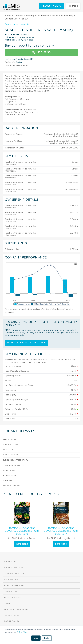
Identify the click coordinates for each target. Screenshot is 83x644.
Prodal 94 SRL (10, 440)
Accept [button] (36, 638)
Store (7, 603)
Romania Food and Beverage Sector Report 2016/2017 (61, 531)
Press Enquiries (13, 597)
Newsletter (11, 592)
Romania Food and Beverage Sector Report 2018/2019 (22, 531)
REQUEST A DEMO (52, 6)
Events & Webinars (14, 586)
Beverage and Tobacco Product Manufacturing (50, 16)
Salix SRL (7, 481)
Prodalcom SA (10, 455)
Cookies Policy (22, 632)
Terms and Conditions (16, 609)
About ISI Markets (14, 568)
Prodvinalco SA (11, 445)
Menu (73, 6)
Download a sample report (16, 65)
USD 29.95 (41, 52)
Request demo (12, 580)
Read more (22, 544)
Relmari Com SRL (12, 486)
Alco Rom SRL (10, 475)
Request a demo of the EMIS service (26, 343)
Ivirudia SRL (9, 470)
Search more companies (17, 24)
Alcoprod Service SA (14, 465)
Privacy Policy (12, 615)
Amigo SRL (8, 450)
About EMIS (10, 562)
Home (8, 16)
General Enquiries (14, 574)
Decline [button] (47, 638)
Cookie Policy (12, 621)
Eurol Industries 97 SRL (15, 460)
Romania (18, 16)
